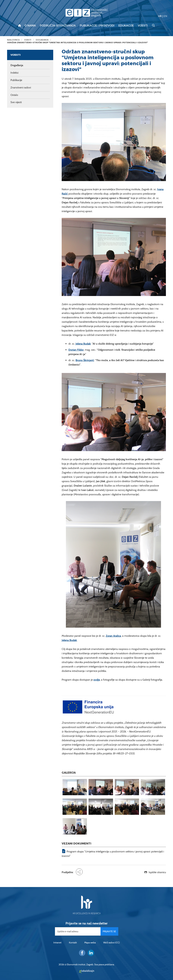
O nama (30, 26)
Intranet (57, 943)
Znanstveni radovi (21, 88)
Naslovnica (13, 40)
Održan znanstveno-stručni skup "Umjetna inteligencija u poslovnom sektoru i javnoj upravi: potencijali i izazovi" (77, 43)
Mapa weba (90, 943)
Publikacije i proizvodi (97, 26)
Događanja (42, 40)
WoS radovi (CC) (111, 943)
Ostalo (14, 95)
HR (160, 16)
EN (165, 16)
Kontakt (73, 943)
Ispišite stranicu (157, 872)
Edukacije (126, 26)
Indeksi (14, 73)
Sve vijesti (16, 102)
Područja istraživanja (58, 26)
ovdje (97, 680)
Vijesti (143, 26)
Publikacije (16, 80)
